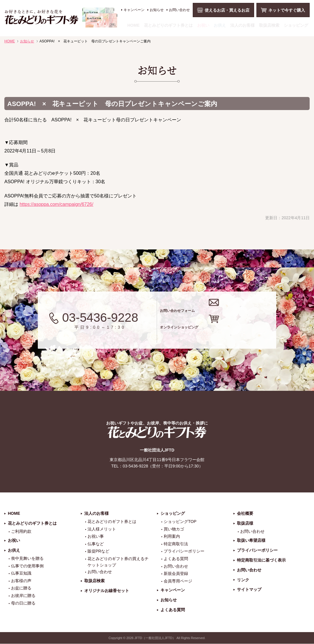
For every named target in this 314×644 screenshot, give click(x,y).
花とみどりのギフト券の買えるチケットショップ (118, 562)
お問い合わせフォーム (221, 308)
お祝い (203, 25)
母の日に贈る (23, 603)
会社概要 (245, 514)
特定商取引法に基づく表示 (261, 560)
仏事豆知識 (21, 574)
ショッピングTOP (180, 522)
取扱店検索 (269, 25)
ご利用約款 (21, 532)
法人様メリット (102, 529)
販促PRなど (98, 552)
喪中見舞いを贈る (27, 559)
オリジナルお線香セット (107, 591)
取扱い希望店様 (251, 541)
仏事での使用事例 (27, 566)
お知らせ (157, 10)
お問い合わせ (179, 10)
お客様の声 (21, 581)
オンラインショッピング (225, 331)
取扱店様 (245, 524)
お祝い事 (96, 537)
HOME (133, 25)
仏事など (96, 544)
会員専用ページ (178, 581)
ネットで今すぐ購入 (287, 10)
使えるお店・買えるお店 (227, 10)
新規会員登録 (176, 574)
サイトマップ (249, 590)
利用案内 (172, 537)
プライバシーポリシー (184, 552)
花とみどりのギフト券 (157, 433)
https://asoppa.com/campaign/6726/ (56, 204)
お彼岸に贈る (23, 596)
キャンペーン (134, 10)
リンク (243, 580)
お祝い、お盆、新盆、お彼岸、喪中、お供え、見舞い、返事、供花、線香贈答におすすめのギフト (61, 18)
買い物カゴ (174, 529)
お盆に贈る (21, 589)
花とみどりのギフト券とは (168, 25)
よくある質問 (176, 559)
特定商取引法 (176, 544)
